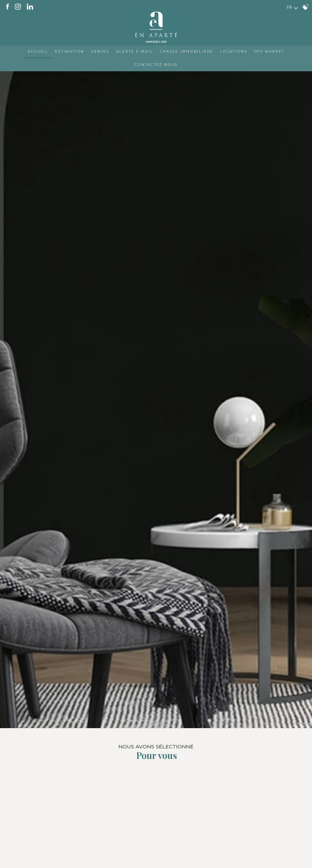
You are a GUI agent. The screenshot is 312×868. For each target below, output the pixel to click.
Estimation (68, 50)
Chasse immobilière (187, 50)
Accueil (36, 50)
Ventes (99, 50)
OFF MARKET (271, 50)
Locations (235, 50)
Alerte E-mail (134, 50)
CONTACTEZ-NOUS (156, 64)
